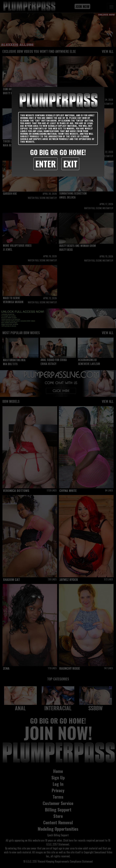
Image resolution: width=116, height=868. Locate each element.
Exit (70, 164)
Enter (46, 164)
